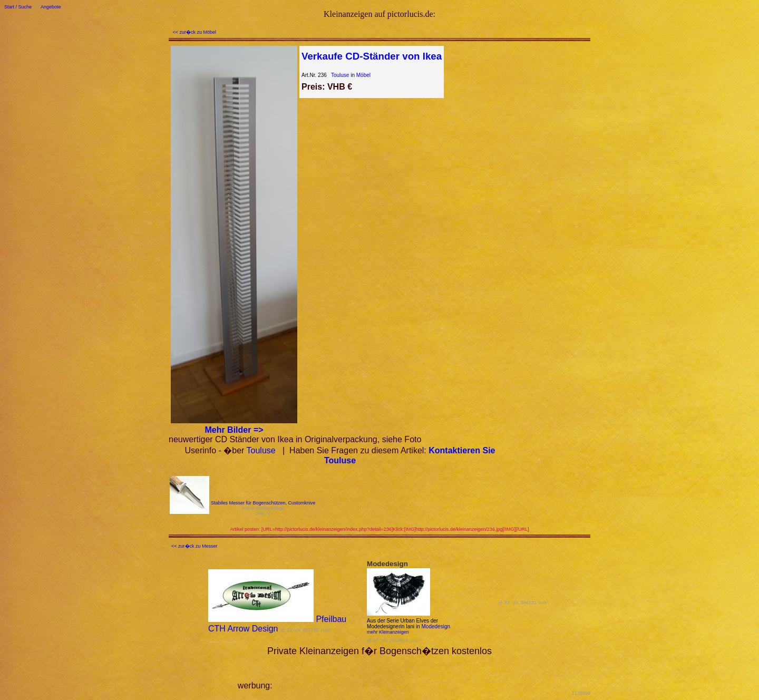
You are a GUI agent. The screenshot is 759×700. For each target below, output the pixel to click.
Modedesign (436, 626)
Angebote (51, 7)
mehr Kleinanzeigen (388, 632)
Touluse (340, 75)
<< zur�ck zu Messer (194, 546)
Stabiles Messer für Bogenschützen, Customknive (263, 503)
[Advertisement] (398, 673)
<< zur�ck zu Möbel (195, 32)
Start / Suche (18, 7)
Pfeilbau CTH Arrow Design (277, 624)
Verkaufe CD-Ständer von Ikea (372, 56)
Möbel (363, 75)
